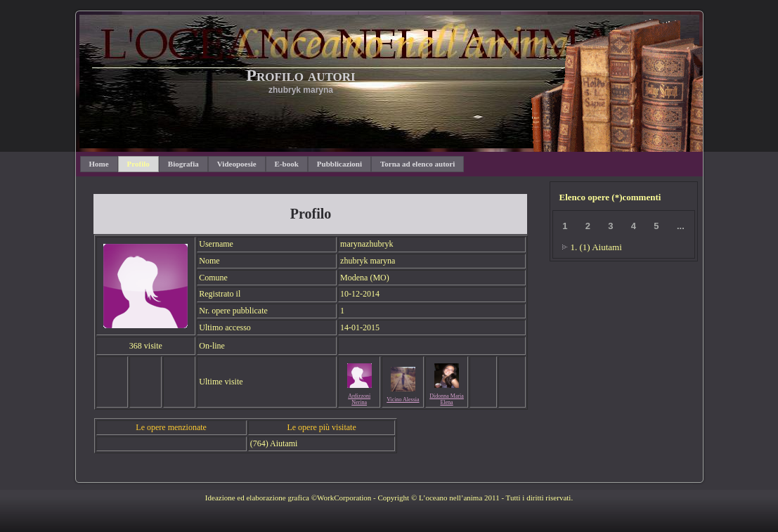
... (681, 226)
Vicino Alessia (403, 400)
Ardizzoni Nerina (359, 399)
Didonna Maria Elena (447, 399)
